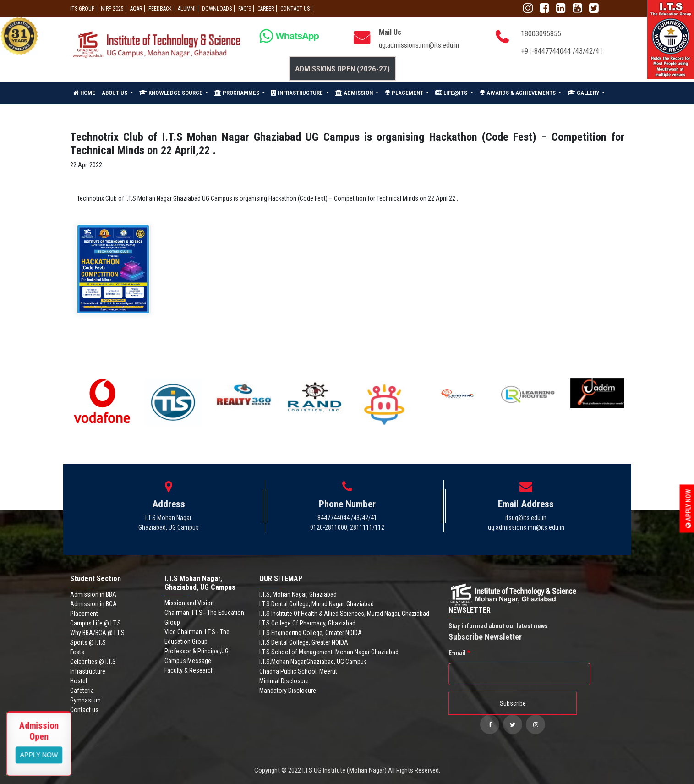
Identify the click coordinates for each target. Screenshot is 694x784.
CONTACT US (295, 9)
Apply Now (689, 508)
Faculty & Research (189, 670)
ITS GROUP (82, 9)
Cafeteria (82, 691)
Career (266, 9)
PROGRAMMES (238, 93)
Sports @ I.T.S (88, 642)
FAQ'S (245, 9)
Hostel (79, 681)
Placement (84, 614)
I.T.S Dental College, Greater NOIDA (304, 642)
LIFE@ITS (452, 93)
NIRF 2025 (112, 9)
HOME (84, 93)
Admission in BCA (93, 604)
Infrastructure (88, 671)
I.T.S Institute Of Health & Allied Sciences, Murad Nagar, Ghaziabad (344, 614)
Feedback (160, 9)
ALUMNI (187, 9)
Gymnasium (85, 700)
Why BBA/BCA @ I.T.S (97, 633)
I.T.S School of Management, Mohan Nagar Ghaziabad (329, 652)
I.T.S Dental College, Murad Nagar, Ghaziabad (317, 604)
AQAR (136, 9)
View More (39, 754)
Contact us (84, 710)
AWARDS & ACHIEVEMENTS (518, 93)
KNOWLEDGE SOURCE (172, 93)
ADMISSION (355, 93)
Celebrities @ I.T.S (93, 662)
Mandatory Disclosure (288, 691)
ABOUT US (115, 93)
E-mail (459, 653)
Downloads (217, 9)
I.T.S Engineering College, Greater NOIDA (311, 633)
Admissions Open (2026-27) (342, 69)
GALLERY (584, 93)
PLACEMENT (405, 93)
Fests (77, 652)
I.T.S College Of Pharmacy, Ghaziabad (307, 623)
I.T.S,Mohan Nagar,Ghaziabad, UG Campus (313, 662)
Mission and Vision (189, 603)
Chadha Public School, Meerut (298, 671)
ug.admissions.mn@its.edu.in (419, 45)
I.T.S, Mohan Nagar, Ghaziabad (298, 594)
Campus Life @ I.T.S (96, 623)
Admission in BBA (93, 594)
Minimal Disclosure (284, 681)
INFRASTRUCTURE (298, 93)
